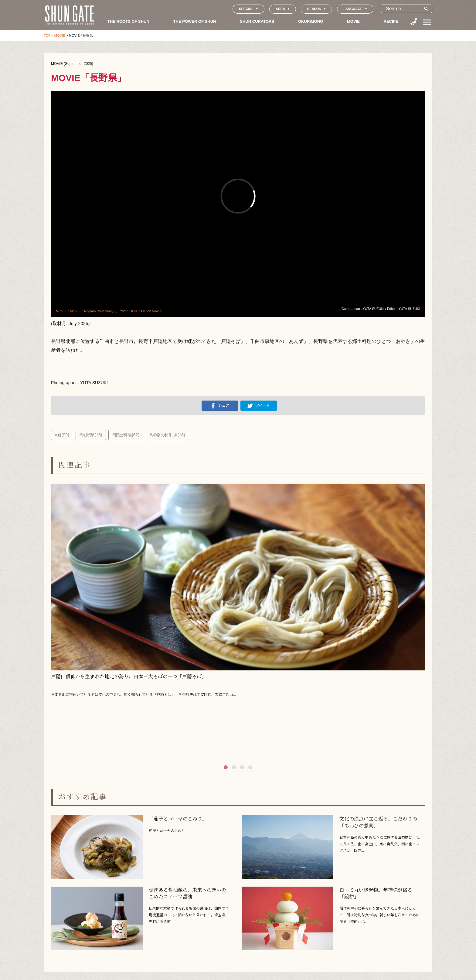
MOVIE (353, 21)
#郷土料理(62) (126, 435)
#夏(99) (62, 435)
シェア (220, 406)
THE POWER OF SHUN (195, 21)
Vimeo (157, 311)
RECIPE (391, 21)
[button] (226, 767)
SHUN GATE (137, 311)
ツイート (259, 406)
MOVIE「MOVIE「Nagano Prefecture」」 (87, 311)
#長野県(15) (91, 435)
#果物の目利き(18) (167, 435)
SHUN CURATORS (257, 21)
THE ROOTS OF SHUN (128, 21)
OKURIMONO (311, 21)
